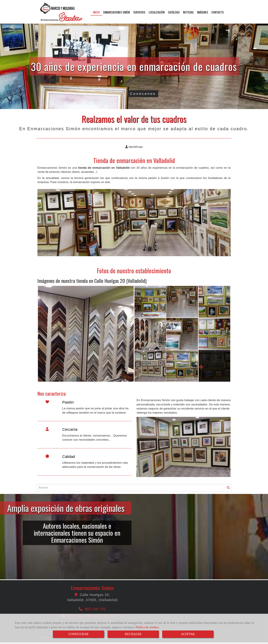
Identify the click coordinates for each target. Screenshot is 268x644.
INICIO (96, 12)
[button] (134, 147)
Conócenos (214, 94)
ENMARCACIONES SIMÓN (117, 12)
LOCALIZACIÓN (157, 12)
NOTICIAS (188, 12)
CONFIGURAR (78, 634)
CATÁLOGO (174, 12)
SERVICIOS (139, 12)
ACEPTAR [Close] (188, 634)
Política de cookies (147, 627)
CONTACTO (218, 12)
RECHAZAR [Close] (133, 634)
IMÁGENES (203, 12)
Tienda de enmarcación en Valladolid (134, 160)
